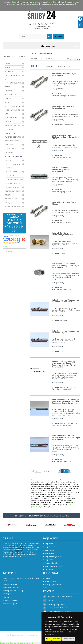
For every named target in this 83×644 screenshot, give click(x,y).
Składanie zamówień (12, 600)
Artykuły (9, 251)
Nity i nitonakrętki (13, 83)
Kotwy (10, 160)
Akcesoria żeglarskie (14, 110)
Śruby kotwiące (13, 187)
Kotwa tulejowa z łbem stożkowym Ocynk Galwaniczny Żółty (66, 137)
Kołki (7, 102)
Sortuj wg (49, 66)
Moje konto (51, 538)
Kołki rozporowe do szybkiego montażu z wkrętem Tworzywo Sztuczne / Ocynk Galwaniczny (66, 401)
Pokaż (32, 471)
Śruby (7, 64)
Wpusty (8, 195)
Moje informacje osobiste (54, 557)
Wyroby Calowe (11, 199)
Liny (7, 114)
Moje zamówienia (51, 547)
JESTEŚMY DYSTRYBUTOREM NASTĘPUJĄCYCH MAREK (42, 516)
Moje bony (49, 560)
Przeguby (9, 145)
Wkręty (8, 87)
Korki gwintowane (13, 106)
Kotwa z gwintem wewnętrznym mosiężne (63, 234)
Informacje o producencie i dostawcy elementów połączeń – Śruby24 (22, 579)
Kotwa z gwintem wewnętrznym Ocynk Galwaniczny (61, 169)
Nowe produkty (50, 581)
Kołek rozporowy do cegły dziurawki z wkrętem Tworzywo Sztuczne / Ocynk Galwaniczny (64, 364)
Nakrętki (9, 67)
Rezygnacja (8, 594)
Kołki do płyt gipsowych (12, 174)
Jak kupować (9, 597)
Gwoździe (9, 98)
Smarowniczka (11, 118)
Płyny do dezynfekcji (14, 137)
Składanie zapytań (11, 603)
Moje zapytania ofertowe (54, 566)
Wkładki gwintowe (13, 191)
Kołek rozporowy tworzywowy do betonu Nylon (66, 332)
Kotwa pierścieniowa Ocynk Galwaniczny (64, 74)
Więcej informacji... (59, 89)
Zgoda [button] (48, 639)
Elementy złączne (12, 207)
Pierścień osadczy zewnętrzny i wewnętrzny (12, 129)
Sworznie (9, 122)
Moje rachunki (50, 550)
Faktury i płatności (51, 563)
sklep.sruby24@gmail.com (56, 605)
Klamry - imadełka (14, 183)
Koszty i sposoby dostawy (14, 591)
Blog (6, 246)
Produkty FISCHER (12, 141)
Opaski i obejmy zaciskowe (11, 151)
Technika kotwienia (13, 156)
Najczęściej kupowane (53, 585)
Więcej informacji (21, 556)
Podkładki (9, 71)
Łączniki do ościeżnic (15, 179)
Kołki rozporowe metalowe (13, 166)
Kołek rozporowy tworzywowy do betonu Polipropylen (66, 301)
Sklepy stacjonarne (51, 588)
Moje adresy (49, 553)
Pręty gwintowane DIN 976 (14, 77)
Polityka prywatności (12, 587)
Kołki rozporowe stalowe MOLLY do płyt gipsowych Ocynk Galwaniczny (66, 437)
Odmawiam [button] (56, 639)
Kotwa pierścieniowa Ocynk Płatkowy (64, 203)
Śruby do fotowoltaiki (11, 93)
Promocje (48, 578)
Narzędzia (9, 203)
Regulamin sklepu (10, 584)
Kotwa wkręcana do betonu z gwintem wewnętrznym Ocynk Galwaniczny (66, 266)
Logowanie (49, 570)
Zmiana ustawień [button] (68, 639)
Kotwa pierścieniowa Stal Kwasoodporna (63, 107)
